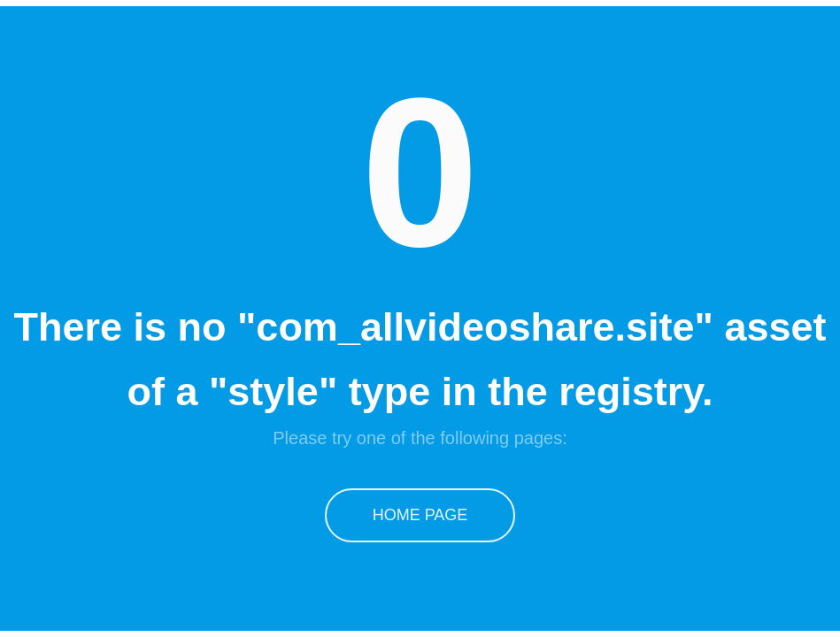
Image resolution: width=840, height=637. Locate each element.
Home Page (420, 515)
